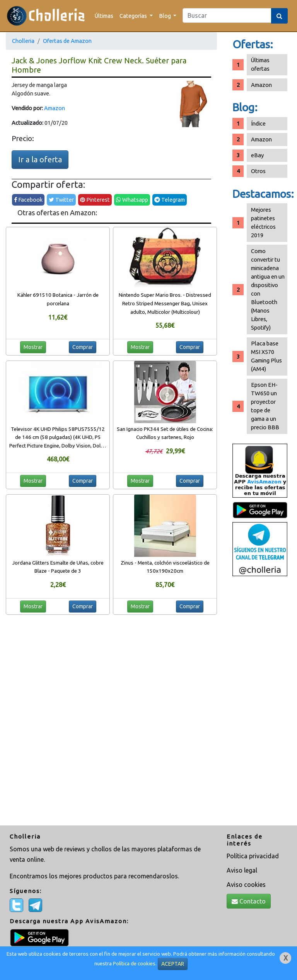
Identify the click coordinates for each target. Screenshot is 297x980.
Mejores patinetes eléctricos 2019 (263, 222)
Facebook (28, 200)
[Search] (227, 15)
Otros (258, 171)
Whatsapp (132, 200)
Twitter (61, 200)
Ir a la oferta (40, 159)
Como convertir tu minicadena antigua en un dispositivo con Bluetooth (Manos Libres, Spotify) (268, 289)
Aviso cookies (246, 885)
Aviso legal (242, 870)
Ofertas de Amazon (67, 41)
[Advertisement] (260, 702)
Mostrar (33, 347)
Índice (258, 123)
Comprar (83, 347)
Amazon (55, 108)
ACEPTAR (173, 964)
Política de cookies (134, 964)
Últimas (104, 16)
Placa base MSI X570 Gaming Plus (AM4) (266, 356)
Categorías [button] (134, 16)
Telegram (170, 200)
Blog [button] (166, 16)
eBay (257, 155)
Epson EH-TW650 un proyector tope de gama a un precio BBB (265, 406)
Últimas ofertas (260, 64)
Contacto (249, 901)
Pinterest (95, 200)
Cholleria (23, 41)
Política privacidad (253, 856)
